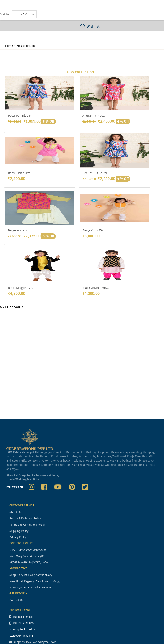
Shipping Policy (19, 531)
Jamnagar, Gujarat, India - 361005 (30, 587)
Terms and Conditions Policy (27, 525)
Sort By (5, 14)
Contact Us (16, 600)
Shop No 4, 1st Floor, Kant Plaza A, (31, 575)
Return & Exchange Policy (25, 518)
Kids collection (26, 46)
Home (9, 46)
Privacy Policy (18, 537)
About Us (15, 512)
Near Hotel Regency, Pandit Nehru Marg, (35, 581)
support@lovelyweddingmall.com (33, 642)
